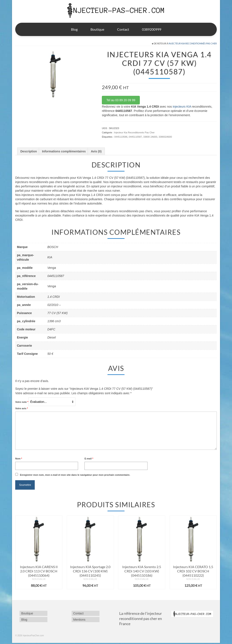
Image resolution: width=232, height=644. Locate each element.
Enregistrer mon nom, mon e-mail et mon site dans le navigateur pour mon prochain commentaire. (75, 475)
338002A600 (165, 137)
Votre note (22, 402)
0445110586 (121, 137)
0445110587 (135, 137)
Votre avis (22, 408)
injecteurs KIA (182, 107)
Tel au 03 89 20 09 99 (121, 100)
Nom (19, 459)
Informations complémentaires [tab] (64, 151)
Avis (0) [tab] (96, 151)
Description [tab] (29, 151)
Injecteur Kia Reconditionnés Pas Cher (193, 43)
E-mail (89, 459)
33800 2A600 (150, 137)
